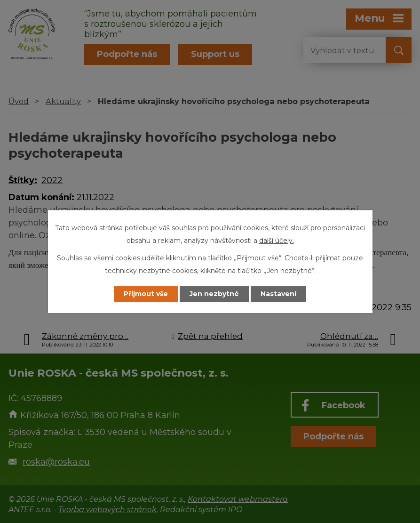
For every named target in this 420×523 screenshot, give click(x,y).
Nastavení (278, 294)
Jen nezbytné (214, 294)
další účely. (277, 241)
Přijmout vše (146, 294)
